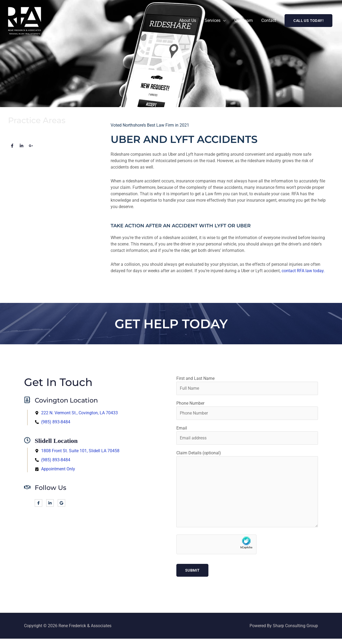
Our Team (244, 20)
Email (247, 435)
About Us (188, 20)
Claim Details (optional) (247, 490)
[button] (308, 21)
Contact (269, 20)
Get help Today (171, 324)
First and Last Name (247, 385)
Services (213, 20)
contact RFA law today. (303, 271)
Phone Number (247, 410)
